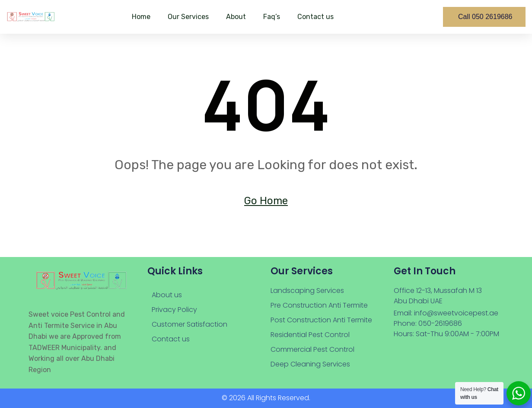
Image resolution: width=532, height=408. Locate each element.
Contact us (315, 17)
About (236, 17)
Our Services (188, 17)
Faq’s (272, 17)
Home (141, 17)
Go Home (266, 201)
